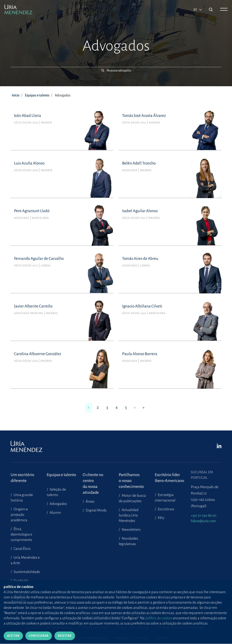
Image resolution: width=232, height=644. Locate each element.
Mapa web (33, 627)
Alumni (55, 513)
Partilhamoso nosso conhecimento (131, 478)
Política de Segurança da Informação (180, 627)
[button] (116, 70)
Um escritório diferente (22, 478)
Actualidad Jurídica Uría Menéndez (129, 515)
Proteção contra (132, 627)
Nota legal (122, 638)
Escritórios (166, 509)
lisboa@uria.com (203, 521)
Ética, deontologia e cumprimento (21, 534)
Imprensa (162, 638)
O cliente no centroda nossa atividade (93, 478)
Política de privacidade (94, 627)
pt (196, 10)
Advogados (58, 504)
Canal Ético (22, 549)
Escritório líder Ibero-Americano (169, 478)
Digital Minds (96, 510)
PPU (161, 518)
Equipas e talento (37, 95)
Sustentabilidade (26, 572)
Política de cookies (59, 627)
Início (16, 95)
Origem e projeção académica (19, 515)
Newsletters (131, 530)
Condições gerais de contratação (86, 638)
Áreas (90, 501)
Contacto (142, 638)
